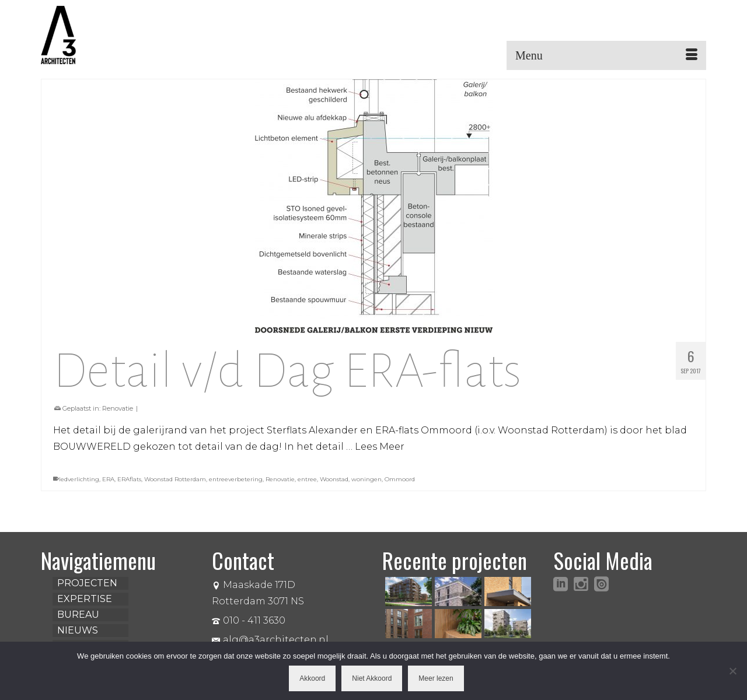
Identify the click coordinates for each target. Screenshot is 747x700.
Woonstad (334, 479)
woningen (366, 479)
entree (307, 479)
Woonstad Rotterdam (175, 479)
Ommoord (400, 479)
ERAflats (129, 479)
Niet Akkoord (372, 678)
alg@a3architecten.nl (270, 640)
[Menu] (606, 55)
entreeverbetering (236, 479)
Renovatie (118, 408)
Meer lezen (436, 678)
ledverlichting (79, 479)
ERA (108, 479)
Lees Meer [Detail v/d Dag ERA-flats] (380, 447)
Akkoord (312, 678)
